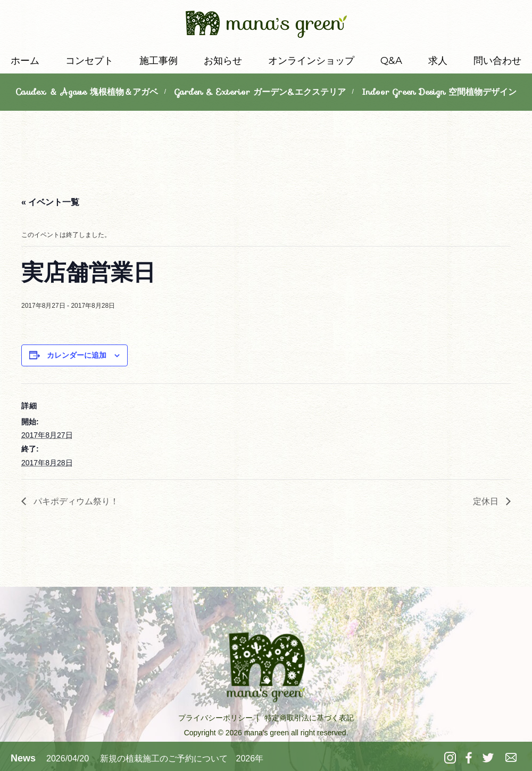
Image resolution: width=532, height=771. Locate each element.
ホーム (25, 61)
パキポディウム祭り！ (75, 501)
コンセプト (89, 61)
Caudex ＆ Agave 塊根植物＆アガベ (87, 92)
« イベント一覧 (50, 202)
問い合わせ (497, 61)
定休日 (487, 501)
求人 (438, 61)
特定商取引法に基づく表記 (309, 718)
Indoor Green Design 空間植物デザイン (439, 92)
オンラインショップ (311, 61)
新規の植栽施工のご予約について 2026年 (182, 758)
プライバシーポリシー (215, 718)
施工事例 (159, 61)
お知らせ (223, 61)
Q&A (391, 61)
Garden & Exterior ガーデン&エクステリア (260, 92)
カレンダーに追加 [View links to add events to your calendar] (77, 355)
